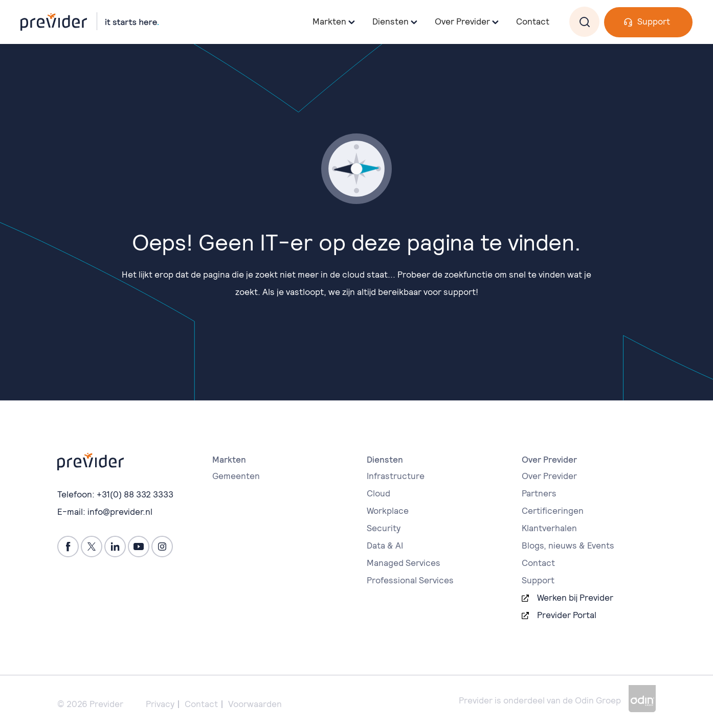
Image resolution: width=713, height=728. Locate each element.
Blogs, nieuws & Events (568, 545)
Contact (533, 21)
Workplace (388, 511)
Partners (539, 493)
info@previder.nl (120, 512)
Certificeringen (553, 511)
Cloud (378, 493)
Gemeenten (236, 476)
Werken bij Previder (575, 598)
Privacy (160, 704)
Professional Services (410, 580)
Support (654, 21)
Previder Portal (567, 615)
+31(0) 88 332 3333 (135, 494)
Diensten (391, 21)
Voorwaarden (255, 704)
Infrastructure (396, 476)
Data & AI (385, 545)
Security (384, 528)
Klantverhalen (549, 528)
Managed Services (404, 563)
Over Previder (549, 476)
